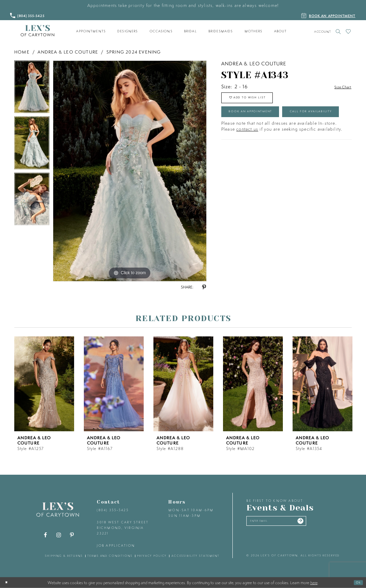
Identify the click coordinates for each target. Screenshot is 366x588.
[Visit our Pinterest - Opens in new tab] (72, 535)
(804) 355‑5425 (113, 510)
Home (22, 52)
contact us (247, 159)
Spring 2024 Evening (134, 52)
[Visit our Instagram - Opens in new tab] (59, 535)
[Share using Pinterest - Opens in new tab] (204, 287)
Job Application (116, 545)
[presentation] (44, 384)
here (314, 582)
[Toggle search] (338, 31)
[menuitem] (91, 31)
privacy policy (152, 556)
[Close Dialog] (8, 582)
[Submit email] (323, 523)
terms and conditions (110, 556)
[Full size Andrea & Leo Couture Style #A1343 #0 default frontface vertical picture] (130, 171)
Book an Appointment (262, 120)
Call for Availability (261, 139)
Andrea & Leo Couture (68, 52)
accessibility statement (196, 556)
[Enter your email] (289, 523)
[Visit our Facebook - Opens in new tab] (46, 535)
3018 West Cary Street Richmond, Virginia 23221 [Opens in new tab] (123, 528)
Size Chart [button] (339, 87)
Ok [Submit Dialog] (357, 582)
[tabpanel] (32, 89)
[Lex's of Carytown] (37, 31)
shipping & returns (64, 556)
